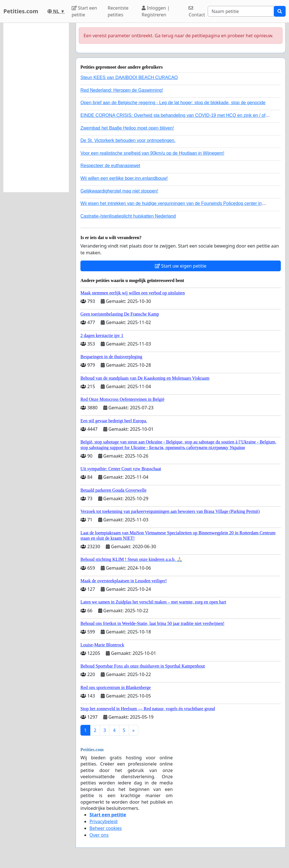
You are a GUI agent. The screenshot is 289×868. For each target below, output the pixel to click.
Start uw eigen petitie (181, 266)
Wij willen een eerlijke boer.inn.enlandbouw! (124, 178)
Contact (197, 12)
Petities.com (21, 11)
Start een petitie (84, 11)
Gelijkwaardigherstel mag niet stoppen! (119, 191)
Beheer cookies (106, 828)
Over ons (99, 835)
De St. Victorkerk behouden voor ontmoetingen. (128, 140)
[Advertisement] (36, 108)
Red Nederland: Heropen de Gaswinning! (122, 90)
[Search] (241, 11)
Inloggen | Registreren (156, 11)
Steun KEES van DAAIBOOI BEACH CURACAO (129, 77)
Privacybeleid (103, 821)
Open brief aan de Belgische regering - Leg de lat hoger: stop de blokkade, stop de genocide (173, 103)
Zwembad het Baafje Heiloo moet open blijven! (127, 128)
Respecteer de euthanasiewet (110, 166)
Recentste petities (118, 11)
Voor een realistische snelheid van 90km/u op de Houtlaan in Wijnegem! (152, 153)
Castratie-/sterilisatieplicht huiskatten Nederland (128, 216)
